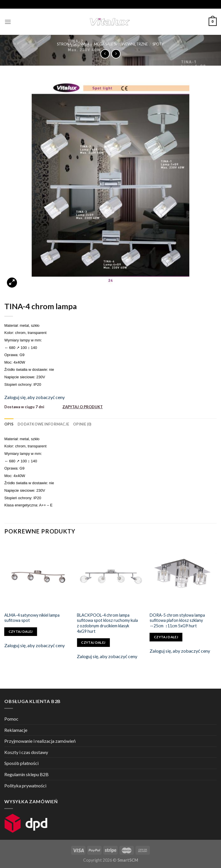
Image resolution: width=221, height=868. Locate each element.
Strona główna (73, 44)
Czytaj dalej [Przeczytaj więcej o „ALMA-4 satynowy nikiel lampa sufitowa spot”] (21, 631)
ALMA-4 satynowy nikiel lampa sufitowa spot (32, 618)
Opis (9, 424)
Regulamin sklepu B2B (26, 774)
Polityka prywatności (25, 786)
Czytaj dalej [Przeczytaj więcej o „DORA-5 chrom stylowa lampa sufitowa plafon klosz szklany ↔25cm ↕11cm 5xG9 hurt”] (166, 637)
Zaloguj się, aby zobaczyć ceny (35, 397)
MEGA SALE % (105, 44)
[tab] (9, 424)
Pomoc (11, 719)
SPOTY (158, 44)
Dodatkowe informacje (43, 424)
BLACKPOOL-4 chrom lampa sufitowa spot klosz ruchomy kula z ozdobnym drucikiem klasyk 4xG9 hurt (107, 623)
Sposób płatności (21, 763)
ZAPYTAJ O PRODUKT (83, 407)
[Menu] (8, 22)
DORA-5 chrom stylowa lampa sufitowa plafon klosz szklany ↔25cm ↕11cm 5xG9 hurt (177, 620)
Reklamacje (16, 730)
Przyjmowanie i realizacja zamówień (40, 741)
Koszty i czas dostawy (26, 752)
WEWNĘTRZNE (135, 44)
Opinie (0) (82, 424)
